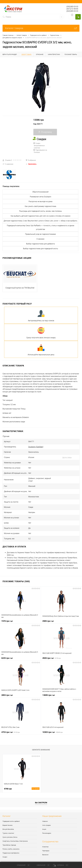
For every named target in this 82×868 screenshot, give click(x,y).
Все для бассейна (8, 829)
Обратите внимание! (40, 192)
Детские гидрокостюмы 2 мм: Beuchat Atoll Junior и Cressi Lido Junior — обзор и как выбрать (40, 221)
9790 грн (22, 789)
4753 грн (11, 732)
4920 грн (52, 658)
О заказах (40, 239)
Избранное (42, 865)
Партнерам (46, 851)
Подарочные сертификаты (11, 853)
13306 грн (39, 120)
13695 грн (49, 695)
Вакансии (45, 855)
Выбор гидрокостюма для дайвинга (40, 244)
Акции (44, 829)
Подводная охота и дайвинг (11, 821)
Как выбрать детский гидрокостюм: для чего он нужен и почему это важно (41, 216)
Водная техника (7, 825)
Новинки (45, 821)
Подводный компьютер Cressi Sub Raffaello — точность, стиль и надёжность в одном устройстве (41, 227)
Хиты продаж (46, 825)
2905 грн (48, 621)
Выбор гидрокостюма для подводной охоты (41, 249)
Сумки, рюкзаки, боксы (10, 837)
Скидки (5, 857)
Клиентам (45, 847)
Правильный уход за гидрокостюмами (40, 234)
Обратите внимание (41, 750)
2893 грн (7, 695)
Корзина (61, 865)
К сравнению (8, 164)
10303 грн (53, 732)
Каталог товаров (41, 28)
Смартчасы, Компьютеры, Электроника (15, 841)
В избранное (31, 160)
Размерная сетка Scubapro (41, 197)
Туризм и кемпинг (8, 833)
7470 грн (7, 621)
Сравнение (22, 865)
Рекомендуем (47, 833)
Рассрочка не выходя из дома (41, 201)
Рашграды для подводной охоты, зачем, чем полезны (41, 211)
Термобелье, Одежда (9, 845)
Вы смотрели (41, 803)
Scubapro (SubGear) (36, 447)
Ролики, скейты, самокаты (11, 849)
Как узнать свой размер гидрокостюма (40, 206)
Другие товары (67, 457)
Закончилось (31, 164)
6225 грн (7, 658)
